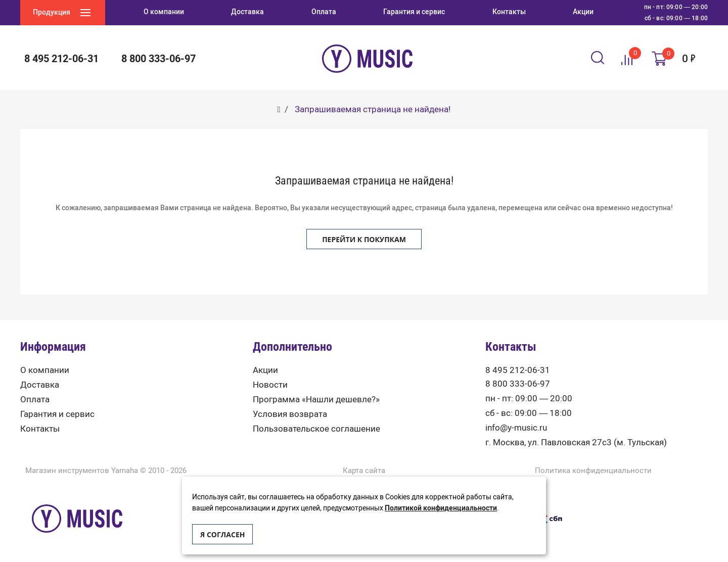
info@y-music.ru (516, 428)
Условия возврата (290, 414)
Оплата (35, 400)
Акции (265, 370)
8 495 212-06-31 (61, 59)
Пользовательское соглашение (316, 429)
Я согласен (222, 534)
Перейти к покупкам (364, 239)
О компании (45, 370)
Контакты (40, 429)
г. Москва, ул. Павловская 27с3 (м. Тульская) (576, 442)
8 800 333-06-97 (158, 59)
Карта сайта (364, 471)
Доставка (40, 385)
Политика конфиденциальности (593, 471)
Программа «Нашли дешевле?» (316, 400)
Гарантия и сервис (57, 414)
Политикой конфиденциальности (441, 508)
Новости (270, 385)
